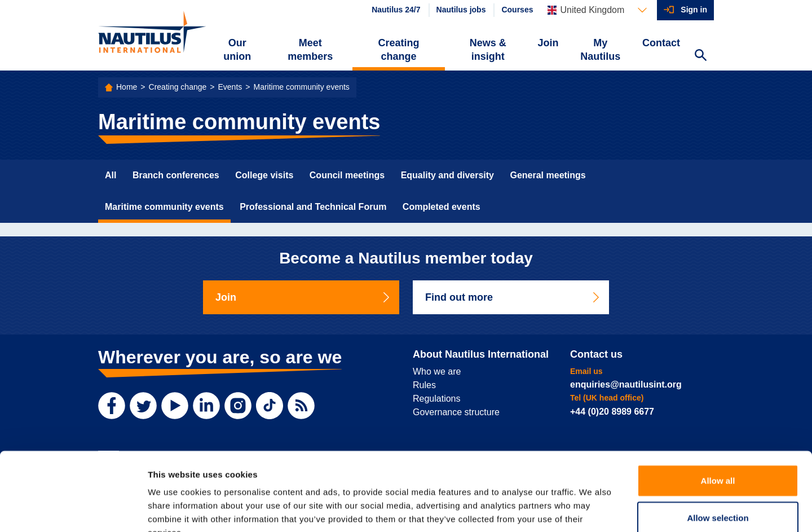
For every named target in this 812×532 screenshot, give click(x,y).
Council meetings (347, 175)
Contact (661, 43)
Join (548, 43)
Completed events (442, 207)
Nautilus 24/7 (396, 10)
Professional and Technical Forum (313, 207)
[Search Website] (700, 56)
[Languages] (597, 10)
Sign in (694, 10)
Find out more (513, 297)
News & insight (488, 50)
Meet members (310, 50)
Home (127, 87)
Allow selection (718, 449)
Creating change (399, 50)
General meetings (548, 175)
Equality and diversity (447, 175)
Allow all (718, 412)
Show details (592, 510)
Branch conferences (176, 175)
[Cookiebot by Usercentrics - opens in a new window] (73, 510)
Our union (237, 50)
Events (230, 87)
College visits (264, 175)
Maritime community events (301, 87)
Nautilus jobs (461, 10)
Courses (517, 10)
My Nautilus (600, 50)
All (111, 175)
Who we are (437, 371)
